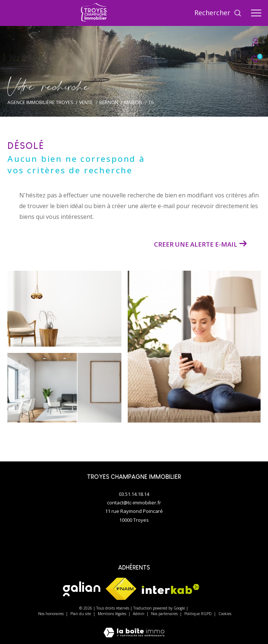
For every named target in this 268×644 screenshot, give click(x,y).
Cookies (225, 614)
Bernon (109, 102)
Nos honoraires (51, 614)
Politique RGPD (198, 614)
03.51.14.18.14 (134, 494)
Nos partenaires (165, 614)
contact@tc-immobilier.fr (134, 503)
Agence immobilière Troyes (40, 102)
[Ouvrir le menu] (256, 13)
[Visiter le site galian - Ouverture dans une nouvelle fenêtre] (82, 589)
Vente (86, 102)
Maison (133, 102)
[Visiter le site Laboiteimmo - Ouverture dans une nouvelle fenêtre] (134, 628)
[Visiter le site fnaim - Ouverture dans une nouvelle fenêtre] (121, 589)
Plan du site (81, 614)
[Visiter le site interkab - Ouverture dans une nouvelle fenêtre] (171, 589)
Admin (139, 614)
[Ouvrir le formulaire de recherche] (218, 13)
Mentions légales (113, 614)
